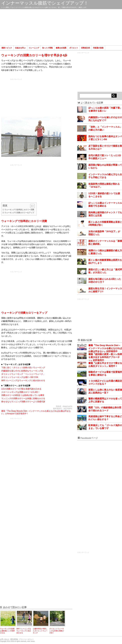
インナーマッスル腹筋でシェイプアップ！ (45, 3)
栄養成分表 (86, 48)
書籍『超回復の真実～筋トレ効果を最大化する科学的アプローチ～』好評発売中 (105, 357)
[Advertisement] (61, 27)
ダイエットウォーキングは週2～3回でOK (20, 377)
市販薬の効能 (98, 48)
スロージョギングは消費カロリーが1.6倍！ (21, 392)
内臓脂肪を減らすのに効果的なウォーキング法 (22, 371)
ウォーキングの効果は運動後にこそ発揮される (7, 631)
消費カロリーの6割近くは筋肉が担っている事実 (23, 395)
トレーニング (34, 48)
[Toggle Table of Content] (31, 206)
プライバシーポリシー (27, 639)
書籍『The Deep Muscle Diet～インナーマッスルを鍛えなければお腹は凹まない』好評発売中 (105, 348)
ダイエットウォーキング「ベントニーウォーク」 (23, 374)
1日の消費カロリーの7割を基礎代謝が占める (21, 389)
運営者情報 (14, 639)
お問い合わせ (4, 639)
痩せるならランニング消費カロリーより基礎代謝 (23, 402)
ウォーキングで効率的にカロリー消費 (19, 210)
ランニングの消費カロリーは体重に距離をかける (23, 398)
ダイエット (74, 48)
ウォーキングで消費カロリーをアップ (19, 213)
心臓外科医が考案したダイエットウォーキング (40, 631)
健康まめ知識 (61, 48)
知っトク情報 (47, 48)
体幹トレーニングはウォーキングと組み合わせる (23, 380)
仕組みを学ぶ (20, 48)
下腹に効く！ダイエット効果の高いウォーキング (23, 368)
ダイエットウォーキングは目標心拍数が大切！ (57, 631)
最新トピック (7, 48)
